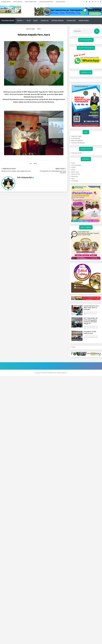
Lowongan (75, 181)
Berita (35, 163)
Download (71, 21)
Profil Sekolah (18, 2)
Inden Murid (84, 21)
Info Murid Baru (76, 165)
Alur (29, 21)
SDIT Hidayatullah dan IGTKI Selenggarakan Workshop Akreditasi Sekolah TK (91, 321)
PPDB (73, 168)
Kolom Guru (75, 172)
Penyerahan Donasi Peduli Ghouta (90, 333)
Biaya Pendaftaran (31, 2)
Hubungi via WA (76, 153)
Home (73, 347)
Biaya (36, 21)
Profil (20, 21)
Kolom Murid (75, 174)
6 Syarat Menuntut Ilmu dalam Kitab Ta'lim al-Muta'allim (91, 308)
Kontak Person (60, 2)
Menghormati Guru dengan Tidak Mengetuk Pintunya (16, 171)
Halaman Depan (6, 2)
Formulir (45, 21)
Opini (73, 179)
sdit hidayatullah (25, 178)
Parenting (74, 176)
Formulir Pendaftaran (46, 2)
